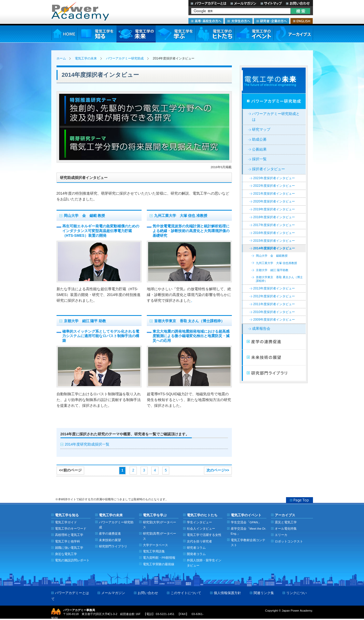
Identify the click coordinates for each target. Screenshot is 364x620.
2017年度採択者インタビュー (274, 225)
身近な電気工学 (66, 554)
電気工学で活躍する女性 (204, 535)
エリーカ (281, 535)
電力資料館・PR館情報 (159, 558)
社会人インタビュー (201, 528)
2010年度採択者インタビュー (274, 312)
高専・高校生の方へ (206, 21)
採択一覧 (259, 159)
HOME (64, 34)
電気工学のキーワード (71, 528)
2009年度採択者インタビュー (274, 320)
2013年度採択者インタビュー (274, 288)
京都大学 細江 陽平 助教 (85, 321)
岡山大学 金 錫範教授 (272, 256)
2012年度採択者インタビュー (274, 296)
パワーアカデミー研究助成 (125, 58)
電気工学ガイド (66, 522)
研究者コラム (196, 548)
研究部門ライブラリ (274, 373)
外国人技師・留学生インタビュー (204, 563)
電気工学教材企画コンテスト (248, 542)
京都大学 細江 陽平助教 (272, 270)
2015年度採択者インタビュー (274, 241)
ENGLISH (302, 21)
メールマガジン (243, 3)
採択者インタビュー (268, 169)
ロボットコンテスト (289, 541)
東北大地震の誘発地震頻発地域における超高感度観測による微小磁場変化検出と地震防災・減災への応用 (191, 336)
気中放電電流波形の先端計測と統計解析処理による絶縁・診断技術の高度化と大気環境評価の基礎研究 (191, 231)
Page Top (299, 500)
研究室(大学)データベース (160, 525)
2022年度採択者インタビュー (274, 186)
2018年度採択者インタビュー (274, 217)
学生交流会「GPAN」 (246, 522)
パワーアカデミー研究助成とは (276, 117)
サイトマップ (271, 3)
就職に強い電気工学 (69, 548)
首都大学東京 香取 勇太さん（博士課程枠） (279, 279)
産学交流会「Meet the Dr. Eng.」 (249, 531)
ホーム (61, 58)
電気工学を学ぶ (175, 34)
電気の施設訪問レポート (72, 560)
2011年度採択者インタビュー (274, 304)
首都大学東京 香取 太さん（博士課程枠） (189, 321)
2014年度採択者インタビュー (274, 248)
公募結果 (259, 149)
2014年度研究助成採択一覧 (87, 444)
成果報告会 (261, 329)
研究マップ (261, 130)
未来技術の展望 (274, 358)
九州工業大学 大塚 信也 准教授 (181, 216)
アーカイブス (293, 34)
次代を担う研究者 (199, 541)
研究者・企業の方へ (271, 21)
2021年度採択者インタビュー (274, 194)
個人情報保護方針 (227, 593)
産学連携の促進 (274, 342)
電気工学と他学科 (68, 541)
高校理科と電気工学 (69, 535)
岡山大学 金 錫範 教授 (85, 216)
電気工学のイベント (254, 34)
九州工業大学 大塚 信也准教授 (276, 263)
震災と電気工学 (286, 522)
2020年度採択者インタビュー (274, 201)
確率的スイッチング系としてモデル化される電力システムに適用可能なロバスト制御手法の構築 (101, 336)
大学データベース (155, 545)
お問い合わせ (298, 3)
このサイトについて (186, 593)
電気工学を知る (97, 34)
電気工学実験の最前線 (159, 564)
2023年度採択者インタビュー (274, 178)
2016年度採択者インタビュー (274, 233)
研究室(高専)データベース (160, 536)
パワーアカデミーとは (208, 3)
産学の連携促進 (110, 533)
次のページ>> (218, 470)
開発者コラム (196, 554)
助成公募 (259, 139)
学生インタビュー (199, 522)
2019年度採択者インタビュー (274, 209)
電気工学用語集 (154, 551)
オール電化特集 (286, 528)
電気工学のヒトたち (215, 34)
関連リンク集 (264, 593)
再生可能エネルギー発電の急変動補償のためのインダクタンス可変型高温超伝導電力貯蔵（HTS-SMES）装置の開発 (101, 231)
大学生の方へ (239, 21)
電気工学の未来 (136, 34)
